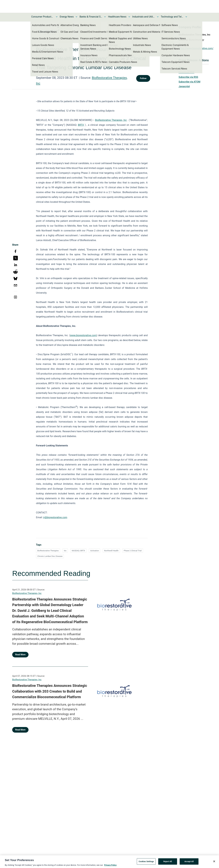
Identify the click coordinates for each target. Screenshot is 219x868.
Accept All (189, 863)
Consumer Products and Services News (43, 17)
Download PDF (186, 72)
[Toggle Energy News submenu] (76, 17)
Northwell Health (111, 551)
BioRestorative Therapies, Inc (27, 593)
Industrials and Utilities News (144, 17)
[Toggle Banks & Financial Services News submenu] (105, 17)
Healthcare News (117, 17)
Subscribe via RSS (188, 77)
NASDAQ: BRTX (78, 551)
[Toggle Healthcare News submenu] (129, 17)
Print (181, 68)
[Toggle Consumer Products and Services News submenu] (57, 17)
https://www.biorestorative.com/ (196, 48)
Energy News (67, 17)
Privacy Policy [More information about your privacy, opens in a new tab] (110, 867)
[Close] (214, 863)
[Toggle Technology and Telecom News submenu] (186, 17)
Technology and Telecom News (172, 17)
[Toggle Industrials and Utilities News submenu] (158, 17)
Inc (65, 551)
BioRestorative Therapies (48, 551)
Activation (94, 551)
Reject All (168, 863)
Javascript (184, 86)
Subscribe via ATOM (189, 82)
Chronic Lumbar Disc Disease (50, 556)
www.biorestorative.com (83, 335)
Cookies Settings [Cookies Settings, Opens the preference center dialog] (146, 863)
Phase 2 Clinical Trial (133, 551)
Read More (20, 655)
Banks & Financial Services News (91, 17)
